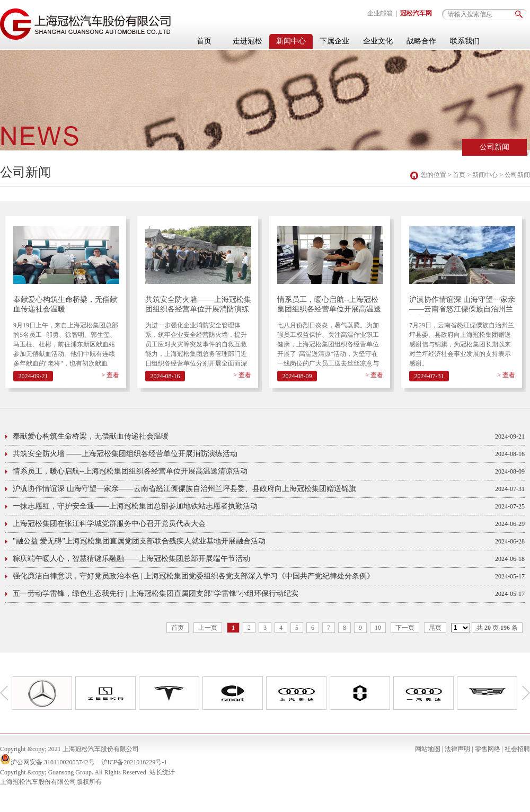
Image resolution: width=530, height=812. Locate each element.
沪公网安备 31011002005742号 (53, 762)
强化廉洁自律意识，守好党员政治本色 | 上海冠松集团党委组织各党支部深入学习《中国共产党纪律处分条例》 (193, 576)
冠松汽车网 (416, 13)
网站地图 (428, 749)
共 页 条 (497, 628)
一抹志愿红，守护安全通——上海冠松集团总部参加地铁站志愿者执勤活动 (135, 506)
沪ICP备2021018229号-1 (134, 762)
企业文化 (378, 41)
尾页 (435, 628)
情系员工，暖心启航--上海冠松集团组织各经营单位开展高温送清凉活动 (329, 305)
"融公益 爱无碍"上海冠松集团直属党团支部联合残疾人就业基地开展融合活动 (139, 541)
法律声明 (457, 749)
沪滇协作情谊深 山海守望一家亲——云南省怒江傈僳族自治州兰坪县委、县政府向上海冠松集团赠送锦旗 (462, 305)
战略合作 (421, 41)
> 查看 (110, 375)
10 (378, 628)
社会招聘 (517, 749)
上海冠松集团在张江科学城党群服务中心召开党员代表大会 (109, 524)
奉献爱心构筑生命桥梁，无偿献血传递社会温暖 (65, 304)
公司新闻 (494, 147)
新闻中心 (291, 41)
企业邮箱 (380, 13)
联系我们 (465, 41)
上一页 (208, 628)
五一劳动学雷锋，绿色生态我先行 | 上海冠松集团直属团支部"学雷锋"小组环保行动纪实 (156, 594)
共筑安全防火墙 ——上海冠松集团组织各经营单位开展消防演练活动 (198, 305)
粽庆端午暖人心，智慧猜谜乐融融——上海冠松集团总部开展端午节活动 (131, 559)
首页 (204, 41)
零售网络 (488, 749)
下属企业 (334, 41)
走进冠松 (248, 41)
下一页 (405, 628)
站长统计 (162, 772)
